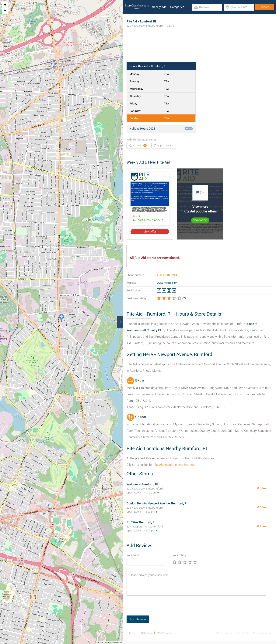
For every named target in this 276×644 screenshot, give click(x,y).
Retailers (146, 633)
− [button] (5, 11)
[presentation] (155, 608)
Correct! (138, 145)
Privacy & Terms (263, 633)
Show (189, 129)
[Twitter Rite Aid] (164, 290)
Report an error (163, 146)
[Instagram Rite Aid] (169, 290)
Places (131, 633)
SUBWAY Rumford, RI (141, 522)
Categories (177, 7)
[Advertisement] (199, 50)
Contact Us (242, 633)
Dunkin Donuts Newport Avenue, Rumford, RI (157, 503)
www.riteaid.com (167, 283)
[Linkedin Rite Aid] (174, 290)
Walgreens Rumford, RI (142, 484)
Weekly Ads (159, 7)
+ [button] (5, 5)
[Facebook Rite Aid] (159, 290)
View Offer (150, 232)
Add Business (224, 633)
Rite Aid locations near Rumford (175, 465)
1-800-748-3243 (167, 275)
